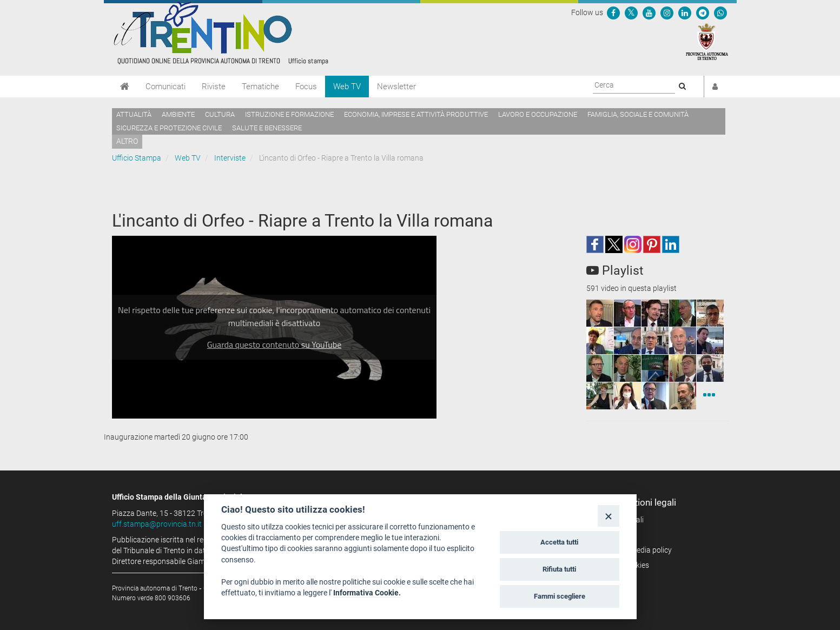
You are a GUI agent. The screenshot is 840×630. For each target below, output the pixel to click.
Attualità (134, 114)
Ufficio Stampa (137, 158)
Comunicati (166, 87)
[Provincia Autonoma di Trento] (707, 41)
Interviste (230, 158)
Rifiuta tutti (559, 569)
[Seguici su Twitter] (631, 12)
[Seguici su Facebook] (613, 12)
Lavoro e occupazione (538, 114)
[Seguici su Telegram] (703, 12)
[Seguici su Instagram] (667, 12)
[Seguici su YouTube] (649, 12)
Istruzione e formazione (289, 114)
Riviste (214, 87)
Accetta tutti (559, 542)
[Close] (608, 516)
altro (127, 141)
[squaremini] (600, 313)
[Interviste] (709, 396)
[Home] (125, 87)
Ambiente (178, 114)
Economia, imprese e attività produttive (416, 114)
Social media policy (640, 550)
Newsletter (396, 87)
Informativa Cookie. (367, 593)
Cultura (220, 114)
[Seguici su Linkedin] (685, 12)
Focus (306, 87)
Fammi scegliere (560, 596)
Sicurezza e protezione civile (169, 128)
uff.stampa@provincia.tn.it (157, 524)
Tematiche (260, 87)
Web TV (347, 87)
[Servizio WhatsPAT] (720, 12)
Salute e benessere (267, 128)
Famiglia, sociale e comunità (638, 114)
